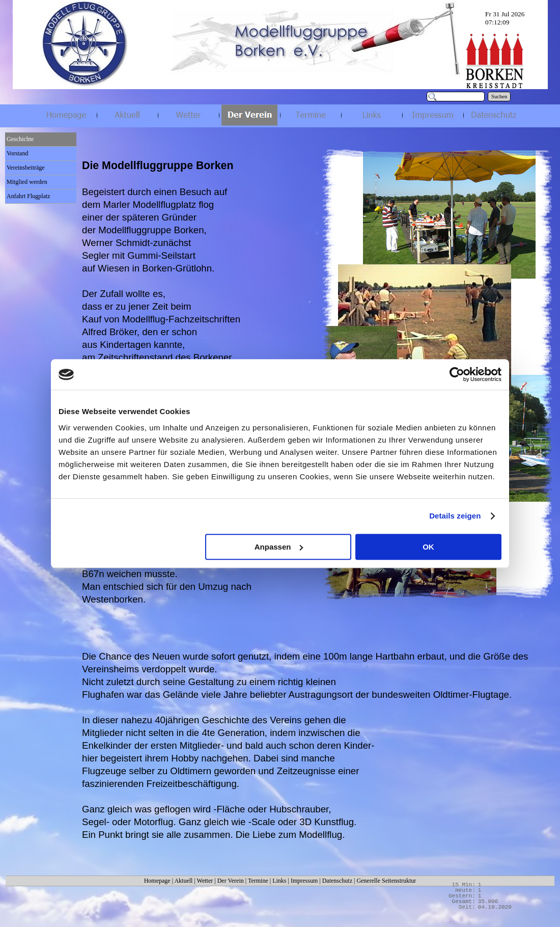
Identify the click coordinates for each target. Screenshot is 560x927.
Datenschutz (337, 881)
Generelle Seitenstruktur (386, 881)
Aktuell (183, 881)
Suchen (499, 97)
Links (279, 881)
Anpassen (279, 547)
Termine (258, 881)
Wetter (205, 881)
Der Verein (231, 881)
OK (428, 547)
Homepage (157, 881)
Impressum (304, 881)
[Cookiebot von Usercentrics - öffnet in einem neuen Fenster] (457, 374)
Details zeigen (455, 516)
